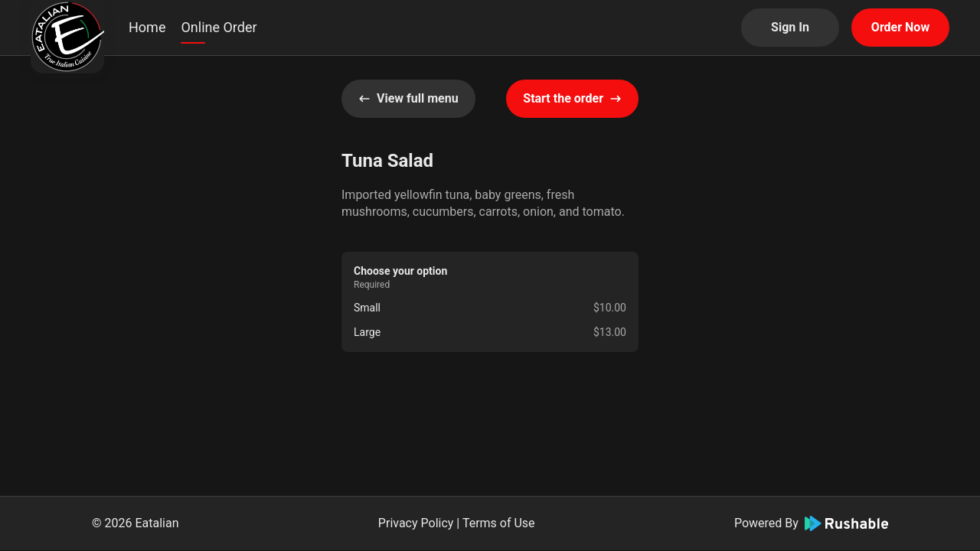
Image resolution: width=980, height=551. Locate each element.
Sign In (790, 27)
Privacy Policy (416, 523)
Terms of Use (499, 523)
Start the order (572, 98)
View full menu (408, 98)
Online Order (219, 27)
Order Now (900, 27)
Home (147, 27)
